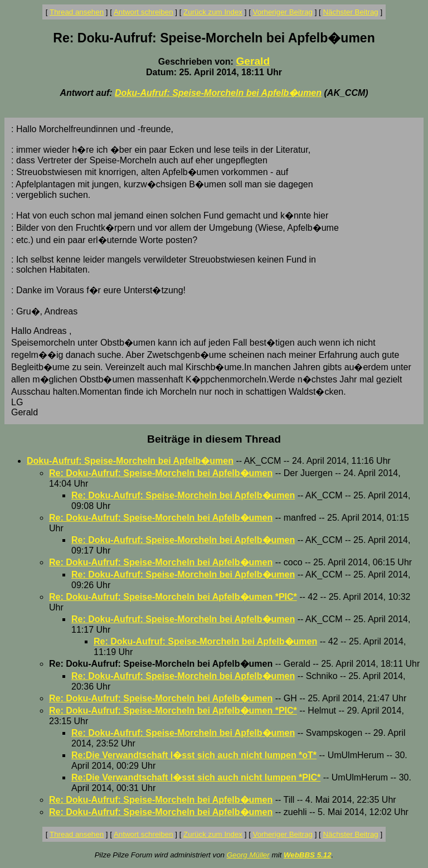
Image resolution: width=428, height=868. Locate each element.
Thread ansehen (77, 12)
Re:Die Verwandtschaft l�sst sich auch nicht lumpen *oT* (194, 755)
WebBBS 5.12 (308, 855)
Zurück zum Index (213, 12)
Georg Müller (248, 855)
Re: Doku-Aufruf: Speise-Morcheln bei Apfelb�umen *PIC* (173, 597)
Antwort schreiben (144, 12)
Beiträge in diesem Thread (214, 439)
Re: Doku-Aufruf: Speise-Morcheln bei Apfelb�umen (161, 473)
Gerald (253, 61)
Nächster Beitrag (350, 12)
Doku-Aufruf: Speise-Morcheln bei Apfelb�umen (218, 93)
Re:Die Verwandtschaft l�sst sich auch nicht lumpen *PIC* (196, 777)
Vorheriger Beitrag (283, 12)
